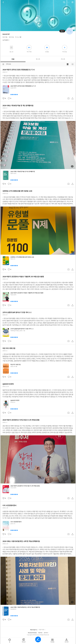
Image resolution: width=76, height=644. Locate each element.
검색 (64, 2)
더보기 (68, 2)
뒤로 (3, 2)
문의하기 (46, 633)
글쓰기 (38, 639)
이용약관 (40, 633)
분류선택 (3, 64)
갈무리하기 (68, 98)
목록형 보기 (72, 64)
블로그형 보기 (68, 64)
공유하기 (72, 98)
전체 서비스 (72, 2)
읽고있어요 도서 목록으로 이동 (11, 48)
